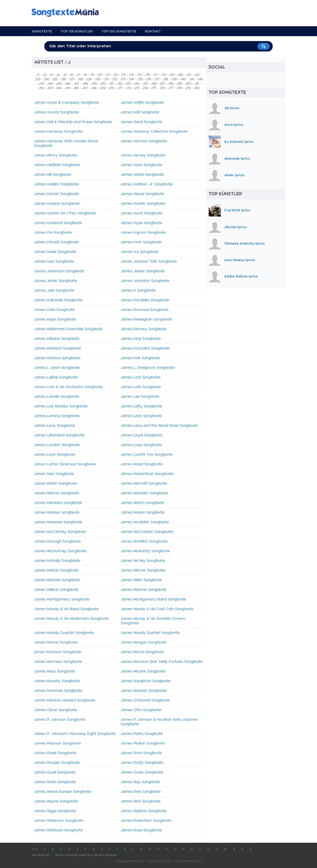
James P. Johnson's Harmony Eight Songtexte (75, 734)
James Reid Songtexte (141, 792)
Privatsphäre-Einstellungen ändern (86, 855)
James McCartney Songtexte (60, 532)
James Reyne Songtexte (56, 801)
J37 (157, 79)
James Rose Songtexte (141, 830)
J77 (171, 88)
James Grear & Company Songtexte (67, 103)
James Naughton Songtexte (146, 681)
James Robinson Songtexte (58, 830)
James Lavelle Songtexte (57, 397)
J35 (140, 79)
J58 (171, 84)
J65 (67, 88)
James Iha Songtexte (53, 233)
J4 (58, 75)
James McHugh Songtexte (57, 542)
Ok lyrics (232, 108)
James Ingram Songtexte (143, 233)
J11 (108, 75)
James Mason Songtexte (143, 513)
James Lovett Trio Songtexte (147, 455)
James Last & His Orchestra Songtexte (69, 387)
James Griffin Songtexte (142, 103)
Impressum (40, 855)
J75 (153, 88)
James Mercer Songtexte (143, 570)
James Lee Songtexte (140, 397)
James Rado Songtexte (55, 782)
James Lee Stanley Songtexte (61, 406)
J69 (103, 88)
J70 (112, 88)
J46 (67, 84)
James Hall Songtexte (140, 112)
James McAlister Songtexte (145, 522)
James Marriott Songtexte (144, 484)
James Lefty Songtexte (141, 406)
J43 (41, 84)
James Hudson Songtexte (57, 204)
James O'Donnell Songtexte (145, 700)
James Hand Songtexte (141, 122)
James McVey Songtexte (143, 561)
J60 (188, 84)
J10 (100, 75)
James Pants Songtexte (142, 734)
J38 (165, 79)
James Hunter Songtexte (143, 204)
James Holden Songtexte (56, 184)
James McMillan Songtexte (144, 542)
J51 (111, 84)
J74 (145, 88)
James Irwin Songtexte (141, 242)
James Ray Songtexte (140, 782)
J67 (85, 88)
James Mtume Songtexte (143, 671)
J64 (59, 88)
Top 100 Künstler (77, 31)
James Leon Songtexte (141, 416)
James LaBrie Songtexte (56, 377)
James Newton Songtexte (144, 691)
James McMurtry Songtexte (145, 551)
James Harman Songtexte (144, 141)
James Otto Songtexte (141, 710)
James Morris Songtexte (142, 652)
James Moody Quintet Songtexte (150, 633)
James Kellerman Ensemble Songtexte (68, 329)
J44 (50, 84)
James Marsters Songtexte (58, 503)
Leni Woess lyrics (240, 260)
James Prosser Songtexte (57, 763)
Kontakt (153, 31)
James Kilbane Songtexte (57, 339)
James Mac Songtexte (54, 474)
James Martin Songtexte (142, 503)
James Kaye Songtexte (55, 320)
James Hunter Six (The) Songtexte (65, 213)
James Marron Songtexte (57, 493)
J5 (65, 75)
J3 (51, 75)
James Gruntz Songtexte (56, 112)
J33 (123, 79)
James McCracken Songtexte (147, 532)
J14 (131, 75)
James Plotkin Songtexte (143, 744)
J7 (78, 75)
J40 (183, 79)
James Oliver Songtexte (56, 710)
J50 (103, 84)
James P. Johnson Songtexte (60, 720)
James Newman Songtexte (58, 691)
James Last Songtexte (141, 377)
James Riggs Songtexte (55, 811)
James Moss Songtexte (55, 671)
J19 (172, 75)
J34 (131, 79)
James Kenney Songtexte (144, 329)
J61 (197, 84)
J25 (55, 79)
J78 (179, 88)
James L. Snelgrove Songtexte (148, 368)
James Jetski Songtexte (56, 281)
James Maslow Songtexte (57, 513)
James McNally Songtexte (57, 561)
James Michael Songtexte (57, 580)
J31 (106, 79)
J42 (200, 79)
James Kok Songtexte (140, 358)
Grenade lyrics (237, 159)
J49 (94, 84)
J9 (92, 75)
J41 (192, 79)
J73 (137, 88)
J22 (197, 75)
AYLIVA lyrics (236, 227)
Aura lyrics (234, 125)
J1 (38, 75)
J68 (94, 88)
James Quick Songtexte (142, 772)
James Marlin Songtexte (56, 484)
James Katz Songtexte (54, 310)
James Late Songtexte (141, 387)
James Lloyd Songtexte (142, 435)
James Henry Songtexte (56, 155)
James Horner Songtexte (56, 194)
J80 (197, 88)
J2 (44, 75)
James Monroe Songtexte (144, 590)
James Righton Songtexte (144, 811)
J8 (85, 75)
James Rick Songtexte (141, 801)
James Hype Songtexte (141, 223)
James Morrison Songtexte (58, 662)
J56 (154, 84)
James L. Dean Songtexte (57, 368)
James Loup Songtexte (141, 445)
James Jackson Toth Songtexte (149, 262)
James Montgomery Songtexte (62, 599)
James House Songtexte (142, 194)
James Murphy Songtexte (57, 681)
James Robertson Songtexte (146, 821)
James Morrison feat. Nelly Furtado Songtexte (162, 662)
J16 (147, 75)
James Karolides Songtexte (145, 300)
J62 (41, 88)
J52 (119, 84)
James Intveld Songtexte (56, 242)
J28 (80, 79)
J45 (59, 84)
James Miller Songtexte (141, 580)
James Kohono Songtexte (57, 358)
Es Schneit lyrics (239, 142)
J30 (98, 79)
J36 (148, 79)
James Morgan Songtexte (144, 643)
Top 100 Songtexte (119, 31)
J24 (46, 79)
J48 (85, 84)
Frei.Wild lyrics (237, 210)
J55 (145, 84)
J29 (89, 79)
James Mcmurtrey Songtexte (60, 551)
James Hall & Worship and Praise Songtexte (73, 122)
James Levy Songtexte (55, 426)
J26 (63, 79)
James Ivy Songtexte (140, 252)
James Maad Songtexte (142, 464)
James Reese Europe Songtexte (63, 792)
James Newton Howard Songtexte (65, 700)
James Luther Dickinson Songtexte (65, 464)
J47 (76, 84)
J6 (71, 75)
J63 (50, 88)
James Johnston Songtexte (145, 281)
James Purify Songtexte (142, 763)
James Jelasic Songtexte (143, 271)
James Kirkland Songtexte (58, 348)
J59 (179, 84)
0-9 (35, 849)
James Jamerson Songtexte (59, 271)
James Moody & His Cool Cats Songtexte (157, 609)
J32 (114, 79)
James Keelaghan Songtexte (146, 320)
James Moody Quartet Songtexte (64, 633)
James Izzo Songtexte (54, 262)
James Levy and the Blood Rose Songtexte (159, 426)
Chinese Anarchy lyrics (245, 243)
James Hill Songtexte (53, 175)
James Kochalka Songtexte (145, 348)
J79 (188, 88)
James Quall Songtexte (55, 772)
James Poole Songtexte (55, 753)
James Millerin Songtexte (56, 590)
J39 (174, 79)
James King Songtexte (141, 339)
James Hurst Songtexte (142, 213)
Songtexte (42, 31)
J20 (180, 75)
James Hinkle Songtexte (142, 175)
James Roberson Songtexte (59, 821)
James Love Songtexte (55, 455)
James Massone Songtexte (58, 522)
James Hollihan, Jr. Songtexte (147, 184)
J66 (76, 88)
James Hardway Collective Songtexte (154, 132)
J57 (162, 84)
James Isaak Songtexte (55, 252)
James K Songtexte (138, 291)
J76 (162, 88)
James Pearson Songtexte (58, 744)
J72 (128, 88)
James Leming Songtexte (57, 416)
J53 (128, 84)
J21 (189, 75)
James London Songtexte (57, 445)
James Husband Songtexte (58, 223)
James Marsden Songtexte (144, 493)
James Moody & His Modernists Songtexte (71, 619)
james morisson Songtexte (58, 652)
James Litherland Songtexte (59, 435)
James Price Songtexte (141, 753)
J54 (136, 84)
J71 (120, 88)
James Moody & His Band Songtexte (66, 609)
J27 (72, 79)
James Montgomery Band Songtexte (153, 599)
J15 (139, 75)
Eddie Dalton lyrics (241, 277)
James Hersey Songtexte (143, 155)
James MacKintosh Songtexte (147, 474)
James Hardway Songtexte (58, 132)
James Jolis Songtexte (54, 291)
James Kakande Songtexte (58, 300)
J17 (155, 75)
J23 (38, 79)
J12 (115, 75)
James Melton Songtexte (56, 570)
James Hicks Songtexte (141, 165)
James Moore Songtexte (56, 643)
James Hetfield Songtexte (57, 165)
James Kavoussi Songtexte (145, 310)
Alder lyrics (234, 175)
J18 (163, 75)
